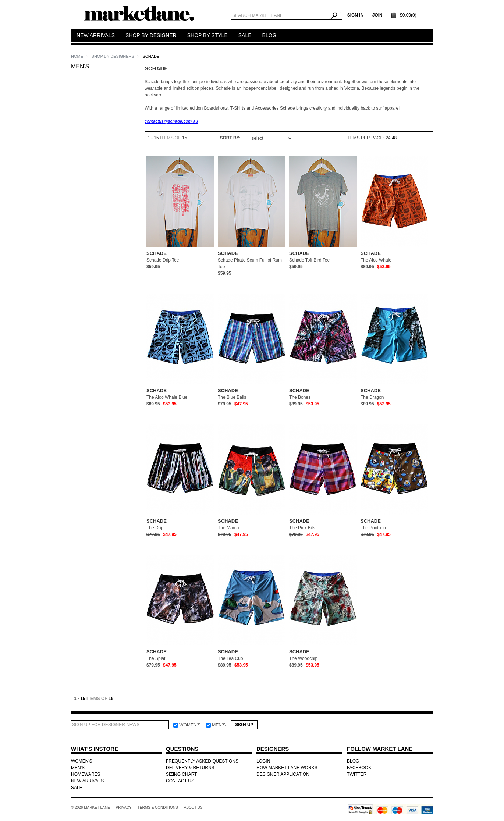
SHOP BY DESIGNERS (113, 56)
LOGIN (263, 761)
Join (377, 15)
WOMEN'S (82, 761)
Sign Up (244, 725)
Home (78, 56)
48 (394, 138)
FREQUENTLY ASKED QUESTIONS (202, 761)
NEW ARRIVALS (87, 781)
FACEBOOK (359, 768)
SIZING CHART (181, 774)
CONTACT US (180, 781)
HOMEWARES (86, 774)
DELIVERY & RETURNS (190, 768)
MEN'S (80, 66)
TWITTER (357, 774)
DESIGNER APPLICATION (283, 774)
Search (335, 15)
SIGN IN (356, 15)
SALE (77, 788)
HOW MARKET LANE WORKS (287, 768)
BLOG (353, 761)
